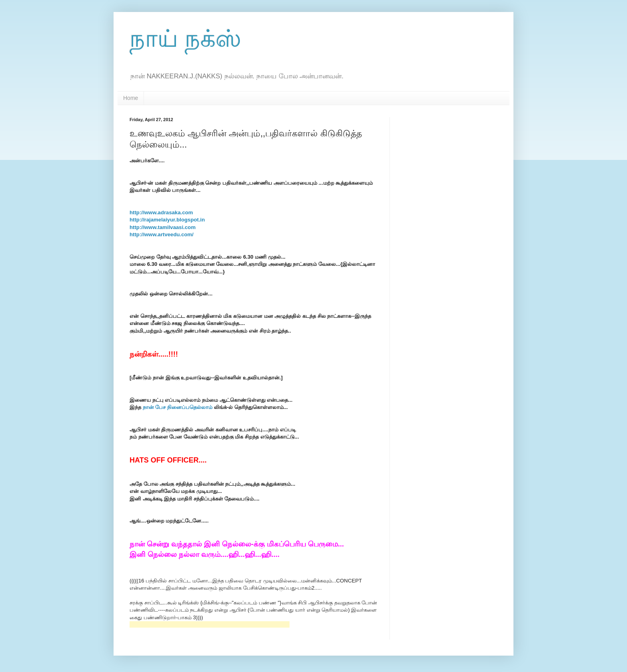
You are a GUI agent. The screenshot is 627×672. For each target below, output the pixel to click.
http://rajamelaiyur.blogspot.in (167, 220)
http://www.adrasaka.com (161, 212)
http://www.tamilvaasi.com (163, 227)
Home (131, 98)
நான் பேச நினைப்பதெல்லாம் (178, 407)
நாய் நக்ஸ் (185, 39)
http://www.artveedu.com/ (162, 234)
